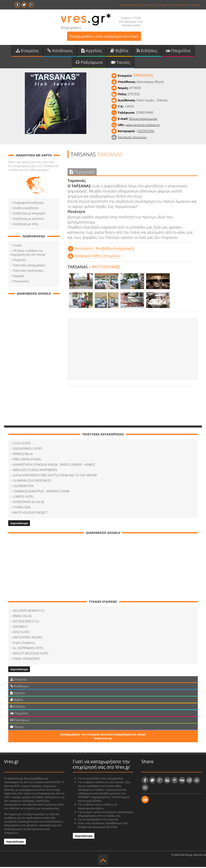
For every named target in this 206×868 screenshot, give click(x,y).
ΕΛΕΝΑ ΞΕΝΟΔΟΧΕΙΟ (26, 659)
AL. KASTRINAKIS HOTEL (28, 649)
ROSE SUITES (21, 633)
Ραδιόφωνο (89, 63)
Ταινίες (121, 63)
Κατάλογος (60, 51)
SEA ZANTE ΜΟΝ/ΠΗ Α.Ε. (29, 611)
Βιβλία (119, 51)
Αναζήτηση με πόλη (26, 225)
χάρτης (196, 5)
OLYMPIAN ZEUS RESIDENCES (32, 481)
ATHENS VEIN (22, 508)
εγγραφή (151, 5)
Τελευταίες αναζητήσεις (28, 271)
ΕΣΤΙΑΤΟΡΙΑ (146, 132)
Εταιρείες (27, 51)
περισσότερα (19, 524)
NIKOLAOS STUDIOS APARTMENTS (35, 471)
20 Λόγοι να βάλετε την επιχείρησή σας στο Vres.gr (28, 253)
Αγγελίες (92, 51)
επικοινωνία (181, 5)
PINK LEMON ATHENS (27, 460)
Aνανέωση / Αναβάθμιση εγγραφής (105, 249)
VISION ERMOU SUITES (28, 449)
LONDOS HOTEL (23, 497)
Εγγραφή (19, 277)
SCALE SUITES (22, 444)
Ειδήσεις (147, 51)
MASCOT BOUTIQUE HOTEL (31, 654)
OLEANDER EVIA (23, 487)
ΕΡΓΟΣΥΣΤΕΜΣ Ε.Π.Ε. (26, 622)
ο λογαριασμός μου (131, 5)
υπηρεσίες (165, 5)
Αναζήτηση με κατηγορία (29, 214)
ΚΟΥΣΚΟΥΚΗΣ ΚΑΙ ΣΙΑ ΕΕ (29, 503)
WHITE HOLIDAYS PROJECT (30, 513)
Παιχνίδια (178, 51)
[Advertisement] (133, 350)
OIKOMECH (20, 627)
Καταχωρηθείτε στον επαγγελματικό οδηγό (104, 36)
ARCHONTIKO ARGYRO (28, 638)
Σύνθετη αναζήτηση (26, 209)
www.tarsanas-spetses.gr (143, 126)
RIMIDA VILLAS (22, 617)
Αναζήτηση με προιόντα (28, 219)
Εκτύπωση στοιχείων (132, 138)
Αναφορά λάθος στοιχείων (97, 256)
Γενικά (17, 246)
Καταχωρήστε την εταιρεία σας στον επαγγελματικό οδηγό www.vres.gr (103, 737)
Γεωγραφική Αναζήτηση (28, 203)
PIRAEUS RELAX (23, 455)
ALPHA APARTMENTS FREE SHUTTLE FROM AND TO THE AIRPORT (55, 476)
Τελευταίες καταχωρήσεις (29, 266)
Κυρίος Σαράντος (24, 643)
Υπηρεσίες (19, 261)
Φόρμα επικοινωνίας (143, 119)
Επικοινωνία (21, 282)
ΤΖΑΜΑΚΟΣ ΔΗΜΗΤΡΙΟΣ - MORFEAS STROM (41, 492)
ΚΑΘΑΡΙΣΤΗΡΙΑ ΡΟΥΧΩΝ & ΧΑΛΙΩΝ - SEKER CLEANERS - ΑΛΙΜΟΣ (54, 465)
